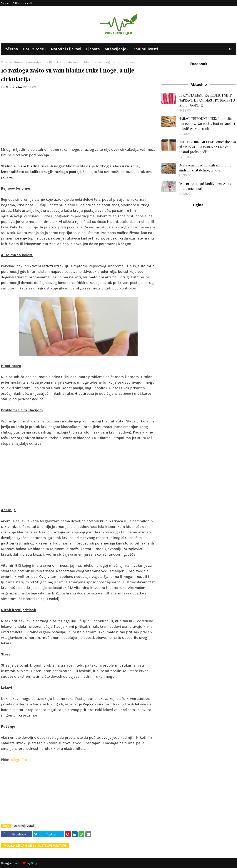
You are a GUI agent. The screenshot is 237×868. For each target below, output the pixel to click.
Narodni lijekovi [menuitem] (66, 49)
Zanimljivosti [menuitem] (146, 49)
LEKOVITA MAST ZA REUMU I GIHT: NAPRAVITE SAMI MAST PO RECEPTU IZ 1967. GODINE (207, 100)
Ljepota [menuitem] (93, 49)
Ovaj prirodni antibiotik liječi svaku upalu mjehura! (205, 186)
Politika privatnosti (22, 3)
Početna (5, 3)
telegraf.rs (18, 760)
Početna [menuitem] (11, 49)
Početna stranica (13, 62)
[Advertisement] (78, 121)
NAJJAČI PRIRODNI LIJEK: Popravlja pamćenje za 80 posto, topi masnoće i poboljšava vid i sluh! (207, 124)
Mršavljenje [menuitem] (115, 49)
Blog (34, 863)
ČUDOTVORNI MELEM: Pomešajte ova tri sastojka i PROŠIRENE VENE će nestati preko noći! (207, 147)
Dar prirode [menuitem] (33, 49)
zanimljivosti (37, 62)
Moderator (14, 87)
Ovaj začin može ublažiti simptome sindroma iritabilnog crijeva (205, 168)
